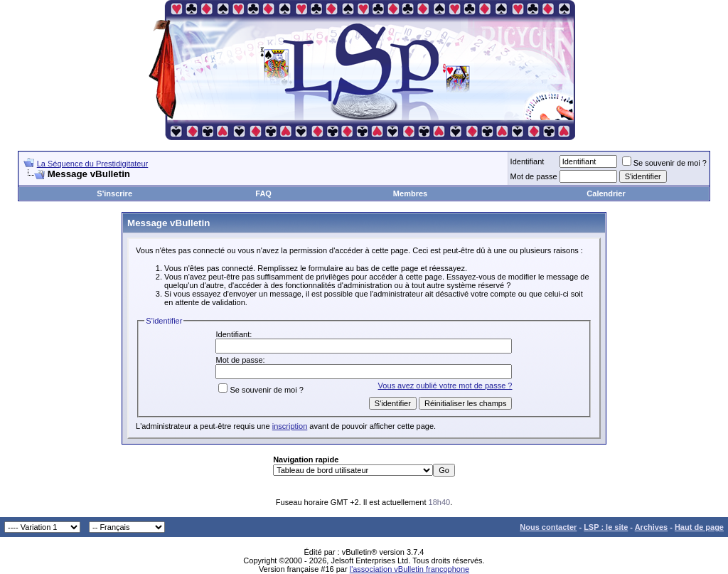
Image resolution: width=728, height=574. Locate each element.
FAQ (263, 193)
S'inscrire (114, 193)
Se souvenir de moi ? (664, 163)
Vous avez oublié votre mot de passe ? (445, 386)
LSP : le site (606, 527)
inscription (290, 426)
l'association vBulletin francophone (409, 569)
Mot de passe (534, 176)
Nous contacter (548, 527)
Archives (651, 527)
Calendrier (606, 193)
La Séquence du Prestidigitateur (93, 164)
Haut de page (699, 527)
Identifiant (528, 161)
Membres (410, 193)
